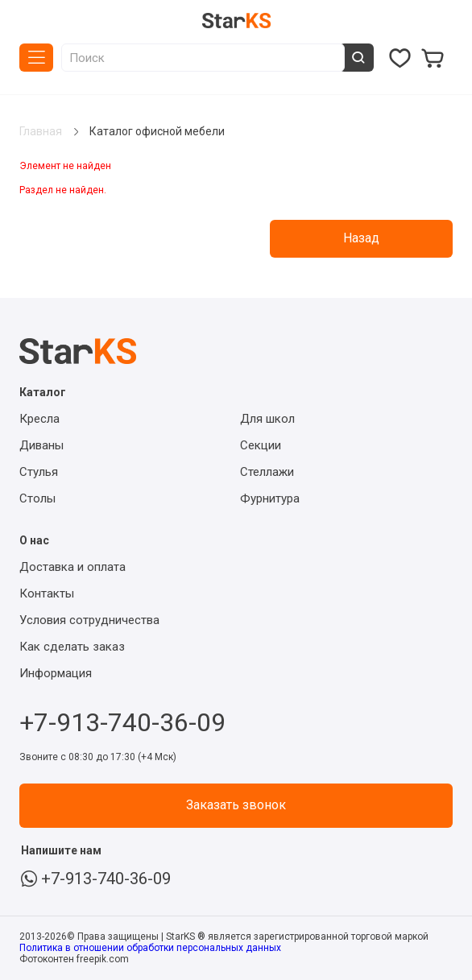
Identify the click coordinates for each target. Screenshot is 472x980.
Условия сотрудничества (89, 620)
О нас (34, 540)
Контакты (47, 593)
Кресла (39, 419)
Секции (261, 445)
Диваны (41, 445)
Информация (56, 673)
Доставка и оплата (72, 567)
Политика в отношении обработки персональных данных (150, 948)
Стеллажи (267, 472)
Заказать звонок (236, 805)
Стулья (39, 472)
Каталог (36, 58)
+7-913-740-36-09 (122, 718)
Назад (361, 238)
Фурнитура (270, 498)
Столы (37, 498)
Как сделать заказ (72, 647)
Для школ (267, 419)
